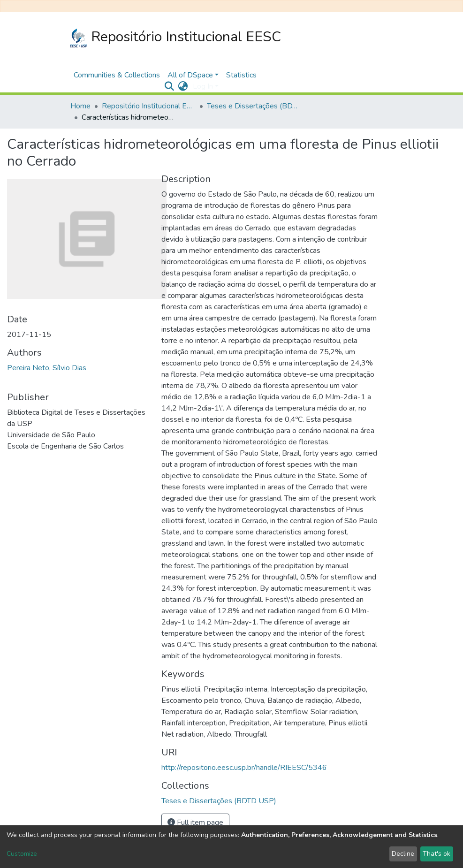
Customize (22, 854)
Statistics (241, 75)
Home (80, 106)
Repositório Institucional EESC (176, 37)
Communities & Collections (117, 75)
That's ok (436, 854)
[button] (183, 86)
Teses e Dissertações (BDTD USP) (254, 106)
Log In (203, 86)
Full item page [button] (195, 822)
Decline (403, 854)
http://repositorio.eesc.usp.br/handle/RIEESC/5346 (244, 768)
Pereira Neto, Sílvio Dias (47, 368)
